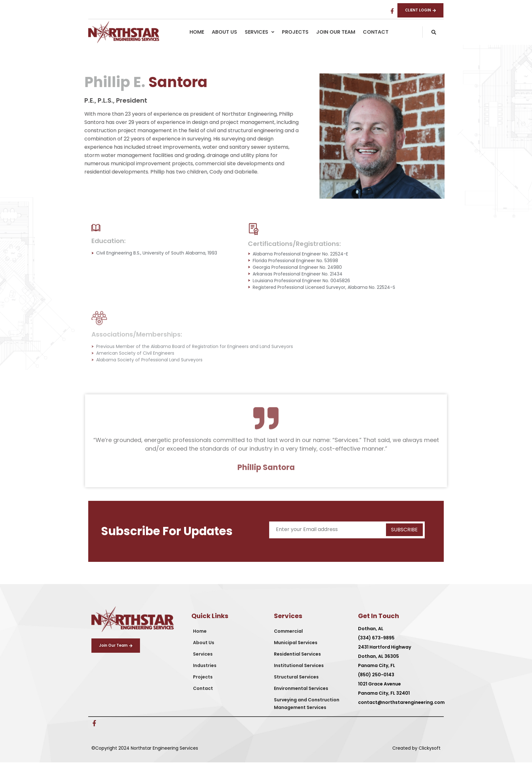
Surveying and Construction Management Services (307, 711)
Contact (376, 39)
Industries (205, 673)
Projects (295, 39)
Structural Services (296, 684)
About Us (224, 39)
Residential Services (297, 661)
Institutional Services (299, 673)
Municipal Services (296, 650)
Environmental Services (301, 696)
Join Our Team (336, 39)
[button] (259, 39)
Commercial (288, 638)
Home (197, 39)
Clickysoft (430, 755)
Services (259, 39)
